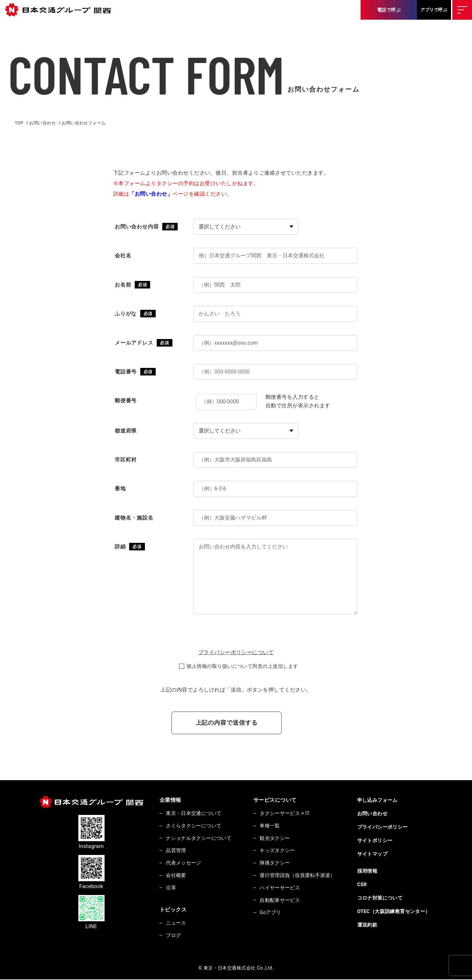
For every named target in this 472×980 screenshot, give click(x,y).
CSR (363, 884)
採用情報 (368, 871)
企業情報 (170, 800)
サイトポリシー (376, 841)
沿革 (171, 888)
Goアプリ (271, 913)
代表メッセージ (184, 863)
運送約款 (368, 925)
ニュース (176, 924)
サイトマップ (374, 854)
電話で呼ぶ (389, 10)
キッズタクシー (278, 851)
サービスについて (276, 800)
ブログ (174, 936)
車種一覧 (270, 826)
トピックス (173, 910)
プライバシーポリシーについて (236, 652)
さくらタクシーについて (194, 826)
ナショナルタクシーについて (199, 838)
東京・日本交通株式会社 (61, 10)
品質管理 (176, 851)
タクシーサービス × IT (286, 813)
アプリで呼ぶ (434, 10)
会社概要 (176, 876)
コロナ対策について (381, 898)
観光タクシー (275, 838)
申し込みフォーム (379, 800)
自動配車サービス (281, 901)
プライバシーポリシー (384, 827)
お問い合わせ (374, 814)
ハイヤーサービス (281, 888)
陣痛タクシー (275, 863)
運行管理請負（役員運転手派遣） (298, 876)
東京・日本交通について (194, 813)
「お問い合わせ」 (151, 194)
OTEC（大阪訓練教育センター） (395, 911)
